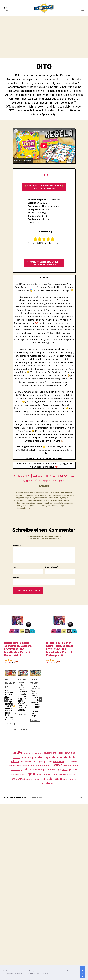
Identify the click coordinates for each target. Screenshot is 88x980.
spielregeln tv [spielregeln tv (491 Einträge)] (56, 779)
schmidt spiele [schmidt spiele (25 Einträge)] (64, 775)
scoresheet (40, 503)
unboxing (44, 506)
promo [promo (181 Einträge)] (73, 770)
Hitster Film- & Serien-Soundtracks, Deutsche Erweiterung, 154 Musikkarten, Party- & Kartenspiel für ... (18, 649)
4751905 (9, 662)
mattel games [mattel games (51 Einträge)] (22, 765)
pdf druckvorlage (30, 500)
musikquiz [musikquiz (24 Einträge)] (31, 765)
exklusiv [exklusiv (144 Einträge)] (15, 761)
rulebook (19, 503)
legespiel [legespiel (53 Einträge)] (13, 765)
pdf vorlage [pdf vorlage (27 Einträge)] (65, 770)
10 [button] (31, 730)
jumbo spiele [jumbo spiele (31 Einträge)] (43, 762)
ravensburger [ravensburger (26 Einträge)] (15, 775)
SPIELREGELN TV (19, 798)
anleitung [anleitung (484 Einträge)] (19, 753)
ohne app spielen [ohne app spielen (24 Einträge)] (68, 765)
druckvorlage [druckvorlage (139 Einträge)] (27, 758)
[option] (11, 698)
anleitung (19, 493)
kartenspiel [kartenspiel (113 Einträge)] (58, 761)
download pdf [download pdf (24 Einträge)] (16, 758)
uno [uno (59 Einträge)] (68, 779)
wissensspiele (21, 508)
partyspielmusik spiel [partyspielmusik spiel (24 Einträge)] (17, 770)
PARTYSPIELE (29, 481)
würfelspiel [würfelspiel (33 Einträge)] (38, 784)
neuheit (50, 498)
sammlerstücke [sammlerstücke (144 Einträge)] (50, 774)
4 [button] (20, 730)
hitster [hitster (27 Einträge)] (22, 762)
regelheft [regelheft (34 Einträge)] (23, 775)
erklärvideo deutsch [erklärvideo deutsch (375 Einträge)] (62, 757)
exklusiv (71, 495)
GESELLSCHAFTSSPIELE (44, 476)
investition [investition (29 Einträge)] (28, 762)
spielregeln (20, 506)
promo (40, 500)
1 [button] (15, 730)
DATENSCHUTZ (36, 798)
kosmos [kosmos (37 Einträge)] (74, 762)
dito (25, 495)
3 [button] (19, 730)
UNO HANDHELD (10, 683)
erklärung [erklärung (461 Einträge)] (41, 757)
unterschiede (53, 506)
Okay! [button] (83, 972)
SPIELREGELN (60, 481)
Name (16, 567)
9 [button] (29, 730)
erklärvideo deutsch (60, 495)
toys (38, 506)
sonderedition (50, 503)
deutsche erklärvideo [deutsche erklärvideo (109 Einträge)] (53, 753)
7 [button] (26, 730)
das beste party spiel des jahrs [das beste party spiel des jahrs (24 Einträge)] (34, 753)
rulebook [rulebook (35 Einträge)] (39, 775)
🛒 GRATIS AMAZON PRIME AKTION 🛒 (44, 263)
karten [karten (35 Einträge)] (50, 762)
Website (16, 578)
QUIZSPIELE (44, 481)
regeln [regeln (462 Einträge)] (31, 774)
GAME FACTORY (22, 476)
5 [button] (22, 730)
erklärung (49, 495)
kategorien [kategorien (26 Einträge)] (68, 762)
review (66, 500)
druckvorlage (40, 495)
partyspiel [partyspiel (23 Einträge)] (76, 765)
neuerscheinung (41, 498)
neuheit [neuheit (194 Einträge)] (58, 765)
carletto (26, 493)
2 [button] (17, 730)
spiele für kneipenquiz (64, 503)
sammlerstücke (29, 503)
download (30, 495)
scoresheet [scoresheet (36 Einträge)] (72, 775)
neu (33, 498)
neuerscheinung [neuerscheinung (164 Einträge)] (44, 765)
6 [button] (24, 730)
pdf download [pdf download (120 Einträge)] (36, 770)
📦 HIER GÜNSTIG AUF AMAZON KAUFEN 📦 (44, 187)
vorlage (61, 506)
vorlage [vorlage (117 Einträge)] (73, 779)
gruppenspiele (21, 498)
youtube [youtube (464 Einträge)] (48, 783)
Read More (10, 724)
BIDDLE (22, 680)
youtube (31, 508)
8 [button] (28, 730)
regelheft (54, 500)
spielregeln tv (30, 506)
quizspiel (46, 500)
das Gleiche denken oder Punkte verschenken (47, 493)
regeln (61, 500)
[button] (50, 974)
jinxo (29, 498)
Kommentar (18, 546)
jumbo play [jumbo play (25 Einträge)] (35, 762)
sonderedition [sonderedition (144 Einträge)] (18, 779)
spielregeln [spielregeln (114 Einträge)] (41, 779)
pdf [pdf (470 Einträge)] (26, 769)
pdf (63, 498)
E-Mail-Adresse (52, 567)
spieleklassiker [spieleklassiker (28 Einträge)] (30, 779)
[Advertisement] (20, 37)
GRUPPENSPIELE (66, 476)
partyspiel (58, 498)
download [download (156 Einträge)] (70, 753)
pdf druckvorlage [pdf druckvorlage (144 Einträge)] (52, 770)
